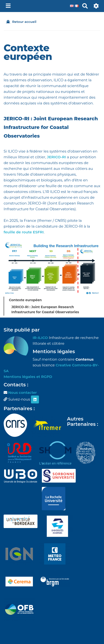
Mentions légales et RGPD (28, 377)
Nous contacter (22, 392)
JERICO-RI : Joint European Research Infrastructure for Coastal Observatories (45, 310)
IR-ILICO (40, 338)
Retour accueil (21, 22)
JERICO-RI (56, 157)
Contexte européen (25, 300)
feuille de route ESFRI (24, 232)
